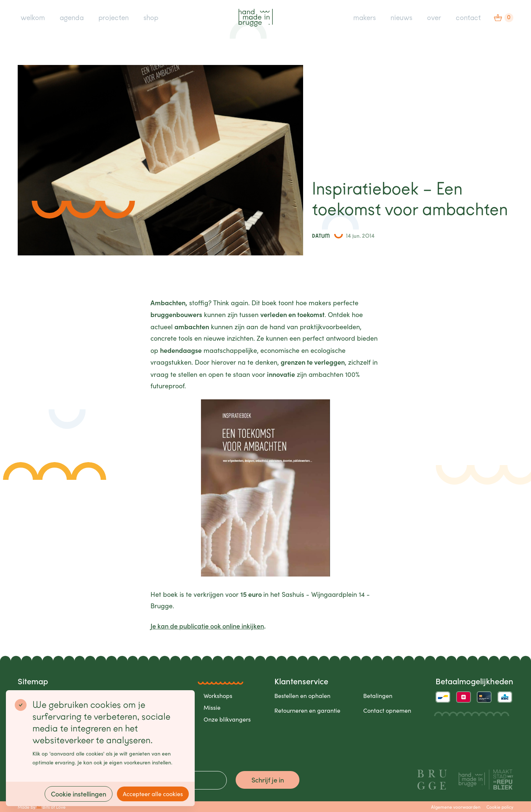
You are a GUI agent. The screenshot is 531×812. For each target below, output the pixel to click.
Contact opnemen (387, 710)
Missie (212, 707)
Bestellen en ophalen (302, 696)
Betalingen (378, 696)
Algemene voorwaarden (456, 807)
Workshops (218, 696)
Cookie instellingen (79, 794)
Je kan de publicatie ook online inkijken (207, 626)
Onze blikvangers (227, 719)
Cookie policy (500, 807)
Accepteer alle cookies (153, 794)
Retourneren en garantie (307, 710)
